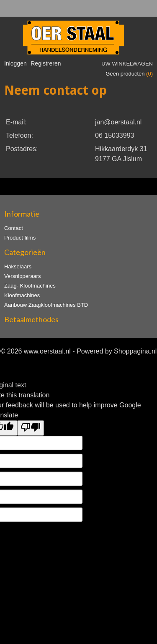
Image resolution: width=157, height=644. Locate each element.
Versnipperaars (22, 276)
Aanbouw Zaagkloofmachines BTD (46, 305)
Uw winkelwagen (127, 64)
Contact (14, 228)
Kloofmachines (22, 295)
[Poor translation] (31, 428)
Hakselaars (18, 266)
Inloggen (15, 63)
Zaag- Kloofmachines (30, 286)
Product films (20, 238)
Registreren (46, 63)
